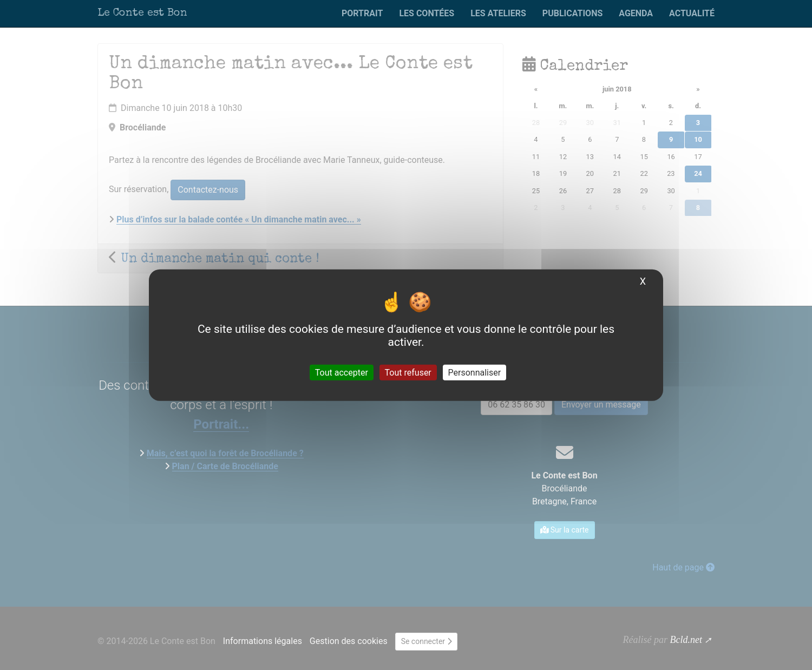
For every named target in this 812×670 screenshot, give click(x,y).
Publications (572, 13)
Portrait (362, 13)
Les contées (427, 13)
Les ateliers (498, 13)
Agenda (636, 13)
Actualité (692, 13)
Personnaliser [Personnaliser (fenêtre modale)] (475, 372)
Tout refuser (408, 372)
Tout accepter (342, 372)
